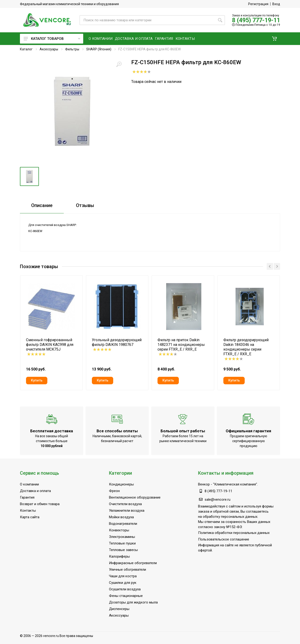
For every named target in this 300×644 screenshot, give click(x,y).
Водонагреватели (123, 524)
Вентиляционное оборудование (135, 497)
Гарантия (27, 497)
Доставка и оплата (35, 491)
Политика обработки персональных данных (234, 533)
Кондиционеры (121, 484)
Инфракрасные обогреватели (133, 563)
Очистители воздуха (125, 504)
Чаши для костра (123, 576)
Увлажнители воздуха (127, 511)
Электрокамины (122, 537)
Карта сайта (30, 517)
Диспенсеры (119, 609)
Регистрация (258, 4)
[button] (274, 39)
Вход (276, 4)
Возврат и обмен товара (40, 504)
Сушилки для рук (123, 583)
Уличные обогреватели (127, 570)
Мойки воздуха (121, 517)
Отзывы (85, 205)
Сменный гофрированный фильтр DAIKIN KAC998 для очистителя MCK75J (50, 345)
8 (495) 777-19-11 (256, 20)
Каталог (26, 49)
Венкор (204, 484)
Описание (42, 205)
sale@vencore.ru (217, 500)
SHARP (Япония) (99, 49)
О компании (29, 484)
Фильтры (72, 49)
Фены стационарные (126, 596)
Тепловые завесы (123, 550)
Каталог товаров (52, 39)
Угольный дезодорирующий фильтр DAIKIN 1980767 (117, 342)
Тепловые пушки (122, 543)
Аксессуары (49, 49)
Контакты (28, 511)
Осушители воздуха (125, 589)
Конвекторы (119, 530)
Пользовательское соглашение (224, 539)
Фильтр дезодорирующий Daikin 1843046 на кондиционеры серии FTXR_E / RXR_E (246, 347)
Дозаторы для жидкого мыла (133, 602)
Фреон (114, 491)
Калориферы (119, 556)
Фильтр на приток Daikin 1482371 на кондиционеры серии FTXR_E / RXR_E (181, 345)
